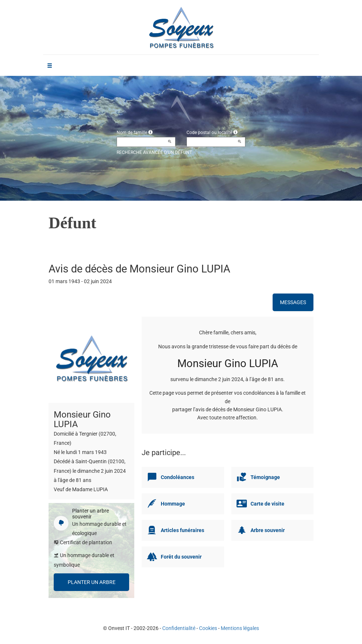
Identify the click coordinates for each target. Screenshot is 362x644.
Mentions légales (240, 628)
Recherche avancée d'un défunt (154, 152)
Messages (293, 302)
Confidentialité (179, 628)
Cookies (208, 628)
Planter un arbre (92, 582)
